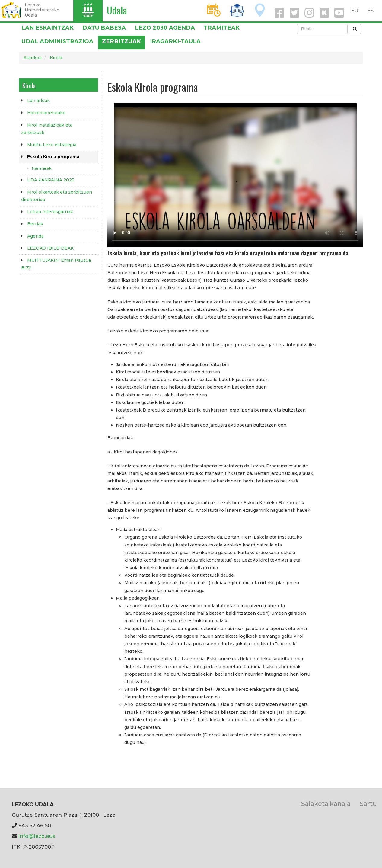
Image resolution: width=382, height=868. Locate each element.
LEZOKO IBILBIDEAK (50, 248)
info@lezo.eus (37, 836)
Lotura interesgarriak (50, 212)
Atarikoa (33, 58)
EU (355, 11)
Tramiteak (222, 28)
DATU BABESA (104, 28)
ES (370, 11)
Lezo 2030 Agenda (165, 28)
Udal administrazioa (57, 41)
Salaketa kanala (326, 804)
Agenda (35, 236)
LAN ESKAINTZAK (48, 28)
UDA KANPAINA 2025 (51, 180)
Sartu (368, 804)
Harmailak (42, 168)
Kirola (56, 58)
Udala (117, 10)
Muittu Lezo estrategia (52, 145)
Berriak (35, 224)
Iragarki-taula (175, 41)
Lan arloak (38, 101)
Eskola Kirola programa (53, 157)
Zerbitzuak (121, 41)
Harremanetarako (46, 113)
